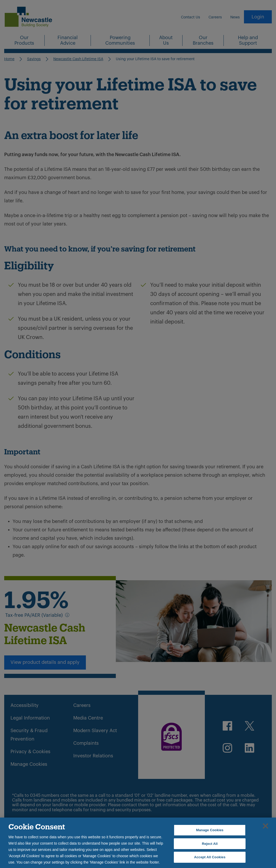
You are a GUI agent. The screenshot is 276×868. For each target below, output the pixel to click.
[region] (138, 843)
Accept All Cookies (210, 857)
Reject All (210, 844)
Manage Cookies (210, 830)
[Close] (265, 826)
